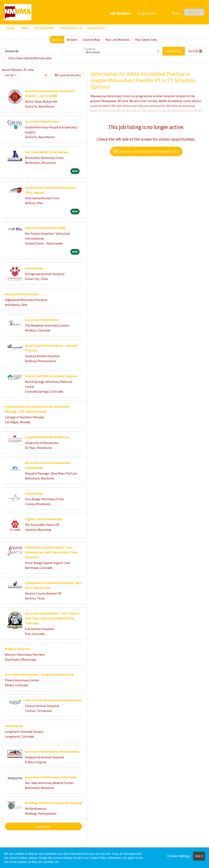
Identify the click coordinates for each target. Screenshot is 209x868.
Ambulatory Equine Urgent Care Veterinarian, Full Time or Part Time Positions (51, 552)
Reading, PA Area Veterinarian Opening (53, 803)
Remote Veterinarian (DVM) (45, 228)
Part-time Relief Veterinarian (46, 152)
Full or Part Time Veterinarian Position (53, 700)
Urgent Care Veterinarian (43, 519)
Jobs (24, 28)
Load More (43, 826)
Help (177, 13)
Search (57, 40)
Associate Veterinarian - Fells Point (51, 777)
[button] (195, 51)
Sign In (194, 12)
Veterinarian (34, 268)
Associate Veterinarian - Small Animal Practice (39, 674)
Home (11, 28)
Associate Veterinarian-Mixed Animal (52, 751)
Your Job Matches (118, 40)
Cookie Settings (179, 856)
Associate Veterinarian (42, 121)
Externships (44, 28)
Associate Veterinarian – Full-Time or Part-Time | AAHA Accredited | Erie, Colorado (52, 618)
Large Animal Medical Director (47, 437)
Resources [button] (96, 28)
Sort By (10, 75)
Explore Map (91, 40)
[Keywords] (43, 51)
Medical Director (17, 649)
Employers (147, 13)
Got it (199, 856)
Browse (72, 40)
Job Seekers (120, 13)
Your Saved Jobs (146, 40)
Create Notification (68, 75)
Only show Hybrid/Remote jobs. (30, 58)
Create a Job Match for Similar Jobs (146, 151)
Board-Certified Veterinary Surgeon (51, 376)
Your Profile (71, 28)
